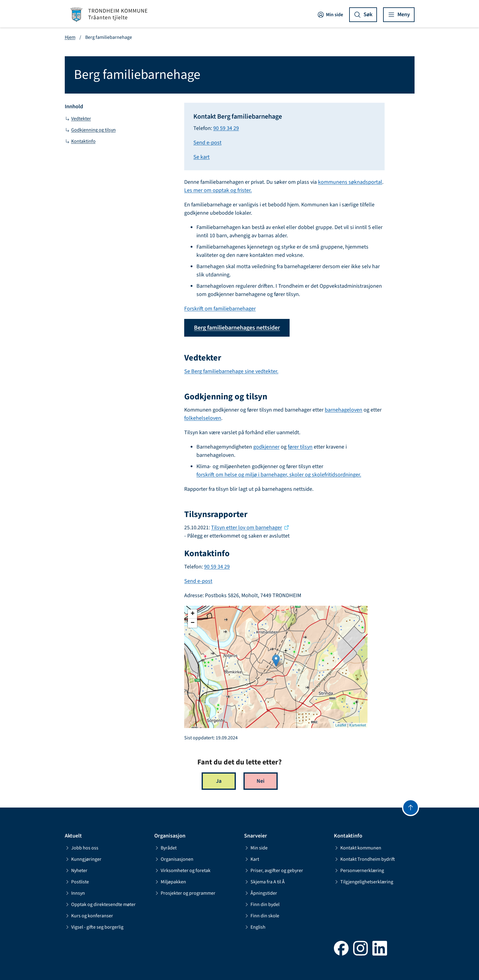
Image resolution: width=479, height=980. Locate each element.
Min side (330, 15)
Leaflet (341, 725)
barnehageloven (344, 410)
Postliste (77, 882)
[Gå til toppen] (411, 808)
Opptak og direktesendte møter (100, 904)
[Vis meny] (399, 15)
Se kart (201, 157)
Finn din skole (262, 916)
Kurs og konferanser (89, 916)
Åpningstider (261, 893)
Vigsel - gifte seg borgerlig (94, 927)
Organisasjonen (174, 859)
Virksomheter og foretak (182, 871)
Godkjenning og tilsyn (90, 130)
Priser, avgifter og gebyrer (274, 871)
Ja (219, 781)
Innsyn (75, 893)
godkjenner (266, 447)
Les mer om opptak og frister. (218, 190)
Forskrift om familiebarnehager (220, 309)
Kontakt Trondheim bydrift (364, 859)
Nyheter (76, 871)
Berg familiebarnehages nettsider (237, 328)
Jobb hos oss (82, 848)
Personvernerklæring (359, 871)
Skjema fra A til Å (264, 882)
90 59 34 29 (226, 128)
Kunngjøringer (83, 859)
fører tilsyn (300, 447)
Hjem (70, 37)
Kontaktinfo (80, 141)
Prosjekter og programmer (185, 893)
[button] (276, 661)
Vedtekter (78, 119)
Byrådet (165, 848)
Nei (261, 781)
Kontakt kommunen (358, 848)
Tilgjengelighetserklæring (364, 882)
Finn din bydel (262, 904)
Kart (252, 859)
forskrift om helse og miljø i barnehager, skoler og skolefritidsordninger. (279, 475)
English (255, 927)
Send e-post (207, 143)
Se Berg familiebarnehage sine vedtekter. (231, 371)
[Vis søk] (363, 15)
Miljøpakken (170, 882)
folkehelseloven (203, 418)
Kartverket (358, 725)
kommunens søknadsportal (350, 182)
